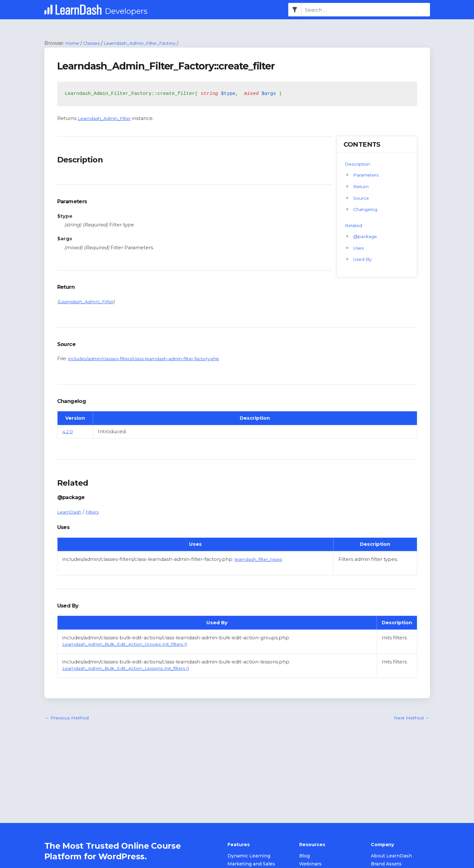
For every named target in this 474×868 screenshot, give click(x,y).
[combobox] (366, 10)
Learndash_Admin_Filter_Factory (148, 43)
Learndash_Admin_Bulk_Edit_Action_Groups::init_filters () (132, 644)
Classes (94, 43)
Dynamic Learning (249, 856)
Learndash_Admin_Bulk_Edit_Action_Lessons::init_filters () (133, 669)
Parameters (367, 175)
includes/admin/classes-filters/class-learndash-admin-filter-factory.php (153, 359)
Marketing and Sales (251, 864)
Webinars (310, 864)
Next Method (410, 719)
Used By (363, 260)
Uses (359, 248)
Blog (304, 856)
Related (354, 226)
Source (362, 198)
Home (73, 43)
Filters (95, 512)
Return (362, 187)
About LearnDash (391, 856)
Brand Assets (386, 864)
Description (359, 164)
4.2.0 (68, 432)
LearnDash (71, 512)
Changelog (367, 210)
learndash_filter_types (261, 559)
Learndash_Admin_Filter (108, 119)
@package (367, 237)
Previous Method (69, 719)
